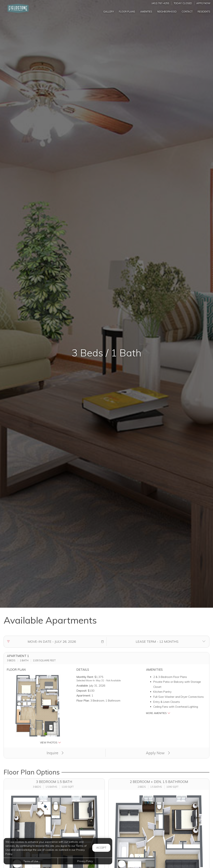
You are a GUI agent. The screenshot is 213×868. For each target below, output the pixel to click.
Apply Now (203, 3)
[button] (102, 642)
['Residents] (204, 11)
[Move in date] (52, 642)
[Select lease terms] (157, 642)
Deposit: (82, 691)
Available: (82, 686)
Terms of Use (31, 861)
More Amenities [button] (158, 713)
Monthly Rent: (85, 677)
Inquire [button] (55, 753)
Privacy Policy (85, 861)
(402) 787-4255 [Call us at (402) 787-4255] (160, 3)
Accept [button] (101, 848)
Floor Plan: (83, 701)
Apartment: (84, 696)
